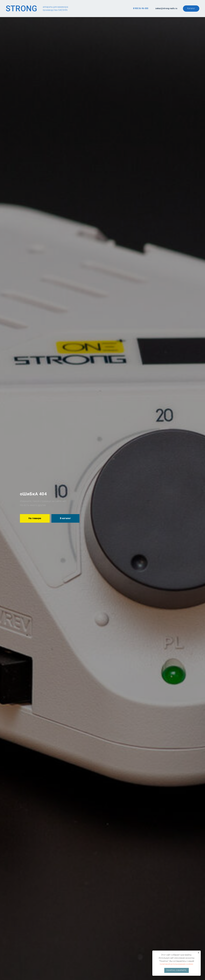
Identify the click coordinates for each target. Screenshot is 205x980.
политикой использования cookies (176, 964)
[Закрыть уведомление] (199, 953)
